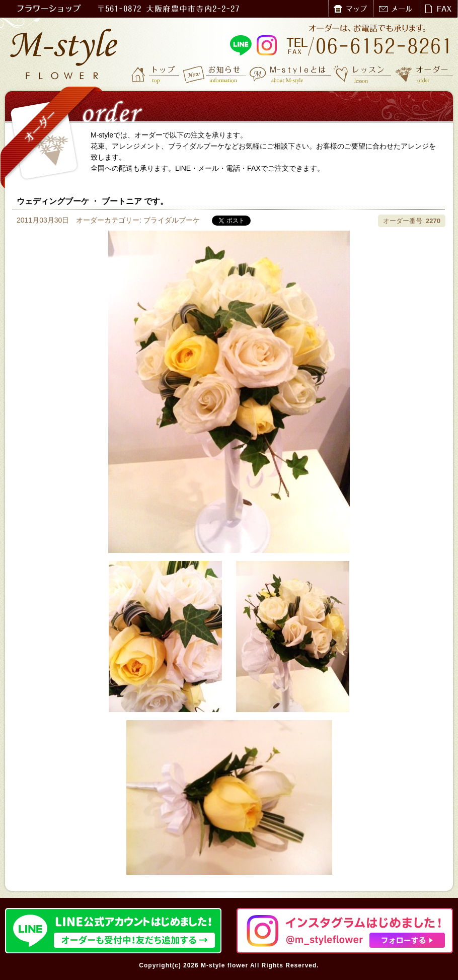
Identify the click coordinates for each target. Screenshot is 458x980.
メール (396, 9)
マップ (351, 9)
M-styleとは (291, 74)
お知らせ (215, 74)
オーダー (424, 74)
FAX (438, 9)
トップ (156, 74)
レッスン (362, 74)
